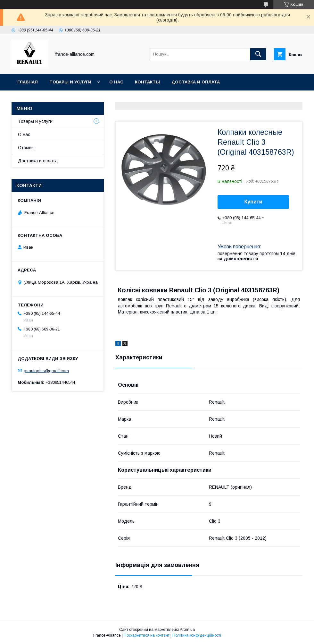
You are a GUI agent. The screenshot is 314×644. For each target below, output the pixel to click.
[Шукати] (258, 54)
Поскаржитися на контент (147, 635)
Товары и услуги (70, 82)
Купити (253, 202)
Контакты (147, 82)
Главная (28, 82)
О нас (116, 82)
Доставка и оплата (196, 82)
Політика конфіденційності (197, 635)
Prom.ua (187, 630)
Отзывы (26, 148)
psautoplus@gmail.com (46, 370)
